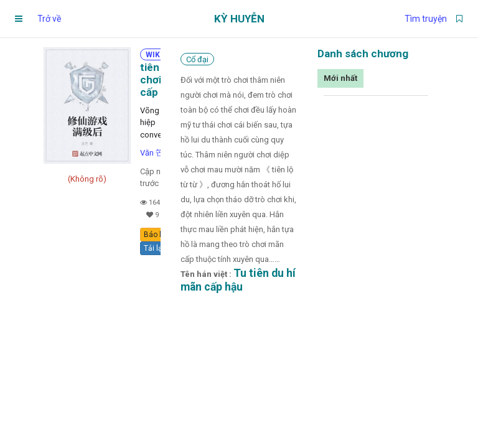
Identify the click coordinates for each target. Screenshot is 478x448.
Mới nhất (340, 78)
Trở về (49, 19)
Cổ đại (197, 59)
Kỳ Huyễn (239, 19)
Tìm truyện (426, 19)
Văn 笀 (152, 153)
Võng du (155, 110)
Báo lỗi (156, 235)
